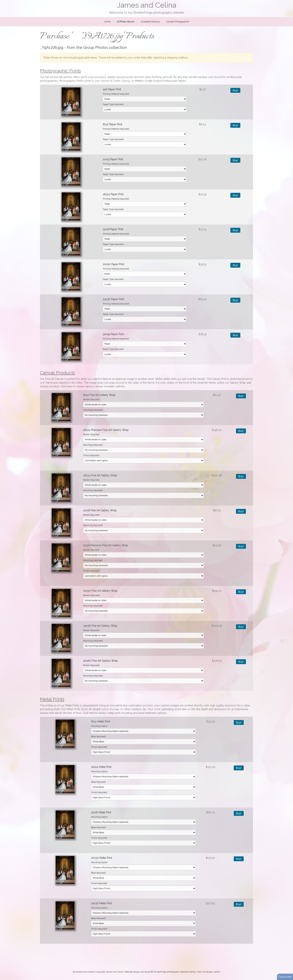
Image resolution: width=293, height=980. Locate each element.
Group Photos (96, 48)
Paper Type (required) (113, 104)
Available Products (150, 22)
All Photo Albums (126, 22)
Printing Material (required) (116, 94)
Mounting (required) (93, 410)
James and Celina (147, 5)
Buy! (235, 90)
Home (107, 22)
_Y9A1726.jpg (52, 48)
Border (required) (91, 399)
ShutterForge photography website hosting (175, 972)
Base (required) (98, 736)
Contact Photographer (178, 22)
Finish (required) (91, 455)
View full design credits (208, 972)
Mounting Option (99, 726)
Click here (67, 386)
